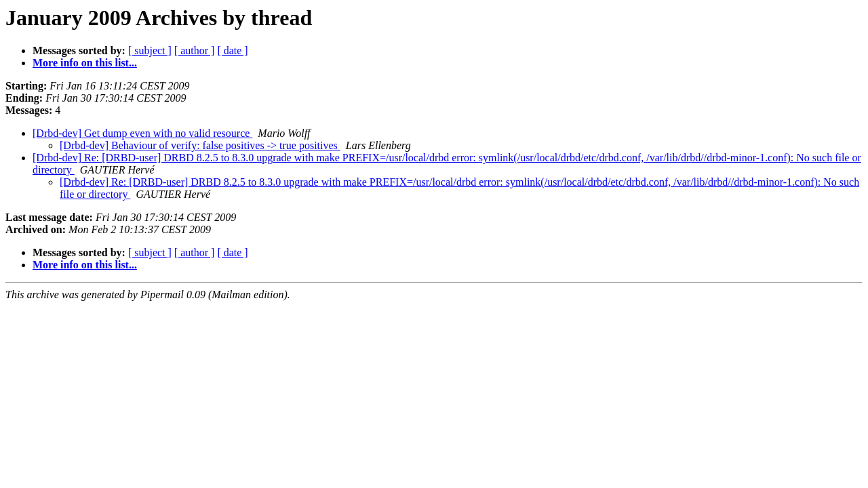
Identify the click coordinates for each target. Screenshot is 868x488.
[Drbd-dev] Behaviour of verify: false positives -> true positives (200, 145)
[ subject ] (150, 50)
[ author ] (195, 50)
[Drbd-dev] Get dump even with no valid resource (142, 133)
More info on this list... (85, 63)
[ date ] (232, 50)
